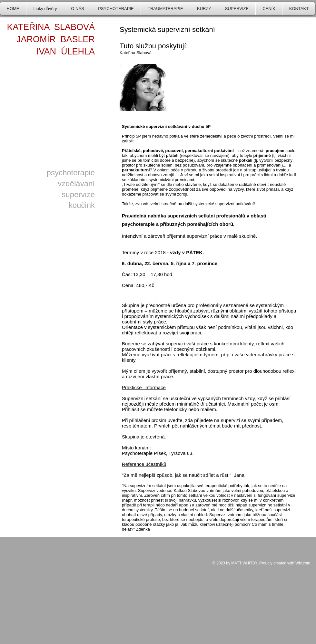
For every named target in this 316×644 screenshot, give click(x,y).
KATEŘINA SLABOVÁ (51, 27)
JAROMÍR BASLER (56, 39)
